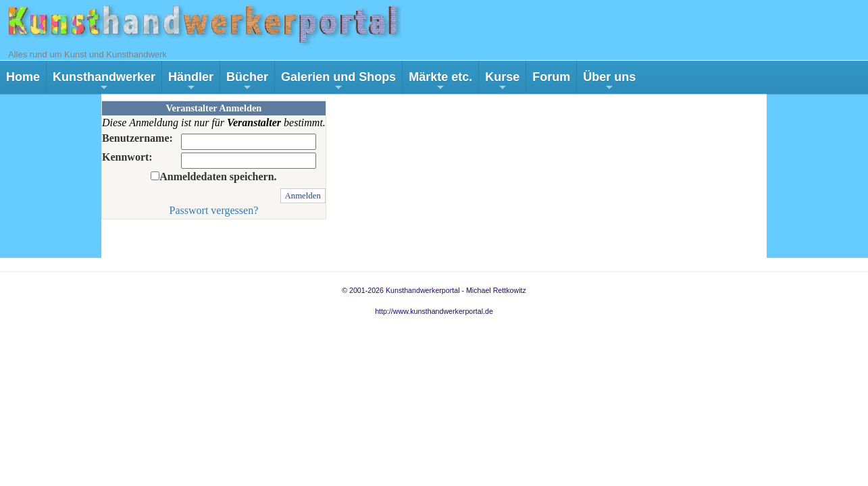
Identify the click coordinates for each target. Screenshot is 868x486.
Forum (551, 77)
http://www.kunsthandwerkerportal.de (434, 311)
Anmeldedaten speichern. (218, 177)
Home (23, 77)
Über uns (609, 82)
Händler (191, 82)
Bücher (247, 82)
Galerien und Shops (338, 82)
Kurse (502, 82)
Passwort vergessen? (214, 210)
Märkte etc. (440, 82)
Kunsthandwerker (104, 82)
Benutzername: (137, 138)
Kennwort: (127, 157)
